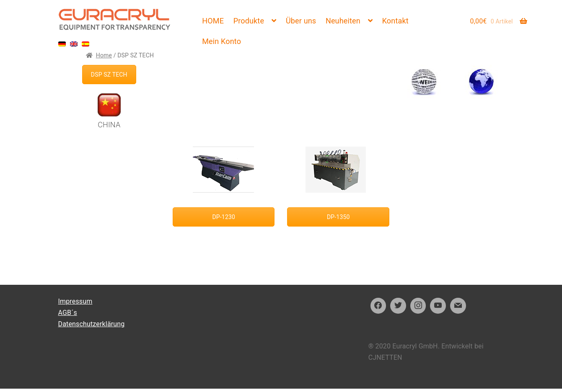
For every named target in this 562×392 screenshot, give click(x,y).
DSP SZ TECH (109, 75)
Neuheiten (343, 21)
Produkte (249, 21)
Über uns (301, 21)
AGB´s (68, 313)
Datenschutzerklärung (92, 324)
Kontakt (395, 21)
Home (104, 55)
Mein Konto (221, 41)
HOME (213, 21)
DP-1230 (224, 217)
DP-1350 (338, 217)
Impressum (75, 301)
